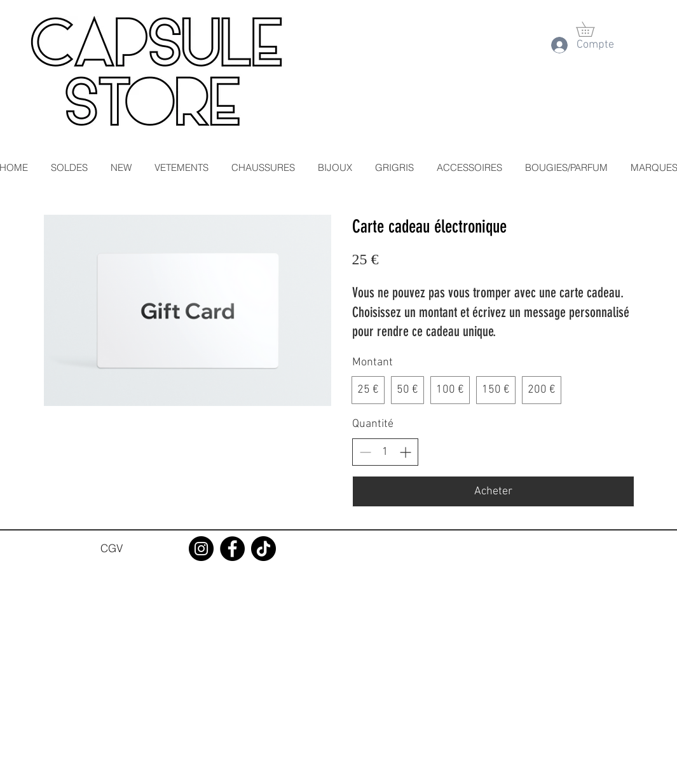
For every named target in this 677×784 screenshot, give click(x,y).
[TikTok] (263, 549)
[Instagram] (201, 549)
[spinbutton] (385, 452)
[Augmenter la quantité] (405, 452)
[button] (592, 29)
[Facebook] (232, 549)
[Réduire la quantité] (365, 452)
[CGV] (112, 548)
